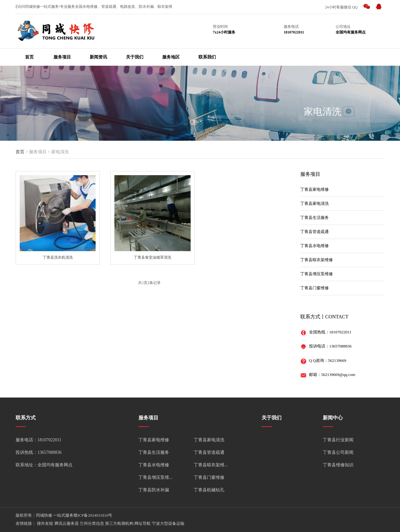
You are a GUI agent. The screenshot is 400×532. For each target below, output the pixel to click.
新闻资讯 (98, 57)
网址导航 (142, 523)
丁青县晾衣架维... (211, 465)
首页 (29, 57)
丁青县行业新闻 (338, 440)
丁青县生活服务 (315, 218)
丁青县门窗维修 (315, 288)
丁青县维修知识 (338, 465)
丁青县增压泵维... (155, 477)
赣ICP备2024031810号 (93, 515)
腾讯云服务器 (67, 523)
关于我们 (135, 57)
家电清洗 (322, 111)
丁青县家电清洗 (315, 203)
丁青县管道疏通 (315, 232)
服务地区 (171, 57)
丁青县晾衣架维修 (317, 260)
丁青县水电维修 (315, 246)
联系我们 (207, 57)
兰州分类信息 (92, 523)
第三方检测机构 (119, 523)
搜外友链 (45, 523)
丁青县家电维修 (315, 189)
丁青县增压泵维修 (317, 274)
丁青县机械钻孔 (209, 490)
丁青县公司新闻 (338, 452)
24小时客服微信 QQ (341, 7)
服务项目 (62, 57)
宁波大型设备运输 (168, 523)
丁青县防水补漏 (154, 490)
